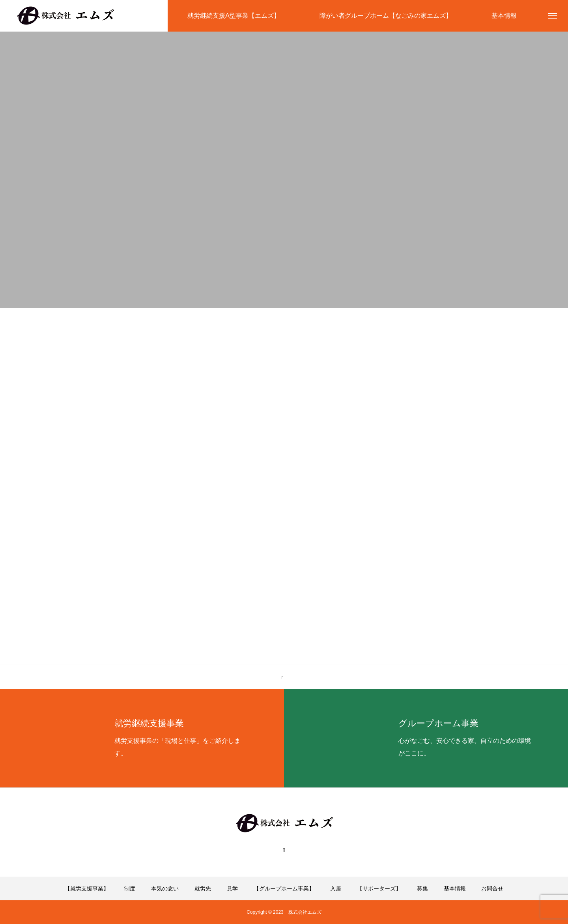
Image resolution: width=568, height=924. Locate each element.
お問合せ (492, 888)
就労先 (203, 888)
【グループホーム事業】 (284, 888)
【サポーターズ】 (379, 888)
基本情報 (455, 888)
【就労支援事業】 (87, 888)
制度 (130, 888)
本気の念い (165, 888)
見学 (232, 888)
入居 (336, 888)
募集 (422, 888)
